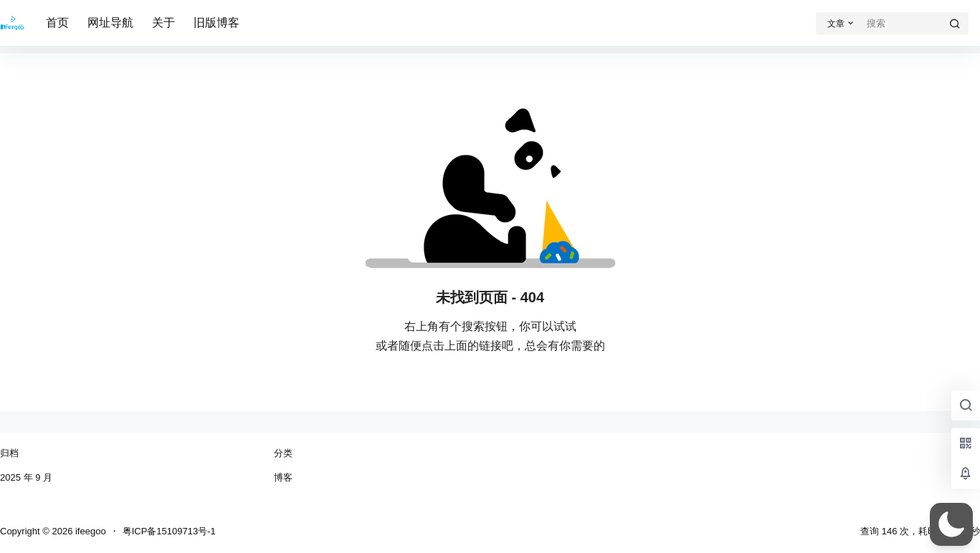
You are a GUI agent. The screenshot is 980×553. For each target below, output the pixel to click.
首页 (57, 23)
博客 (283, 477)
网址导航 (110, 23)
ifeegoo (89, 531)
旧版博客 (217, 23)
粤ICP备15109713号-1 (169, 531)
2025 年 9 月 (26, 477)
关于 (163, 23)
